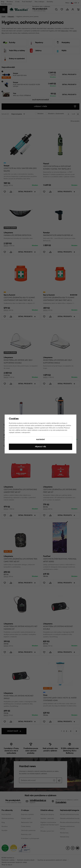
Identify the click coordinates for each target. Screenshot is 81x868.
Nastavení (40, 440)
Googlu (31, 428)
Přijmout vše (40, 447)
